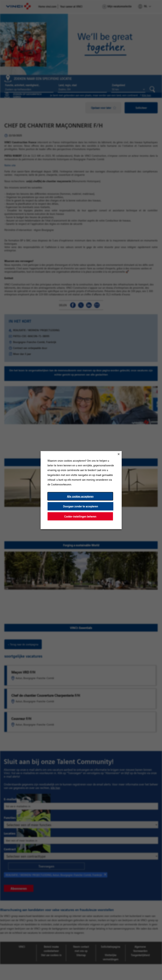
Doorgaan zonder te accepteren (80, 506)
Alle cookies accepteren (80, 496)
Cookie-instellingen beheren (80, 516)
